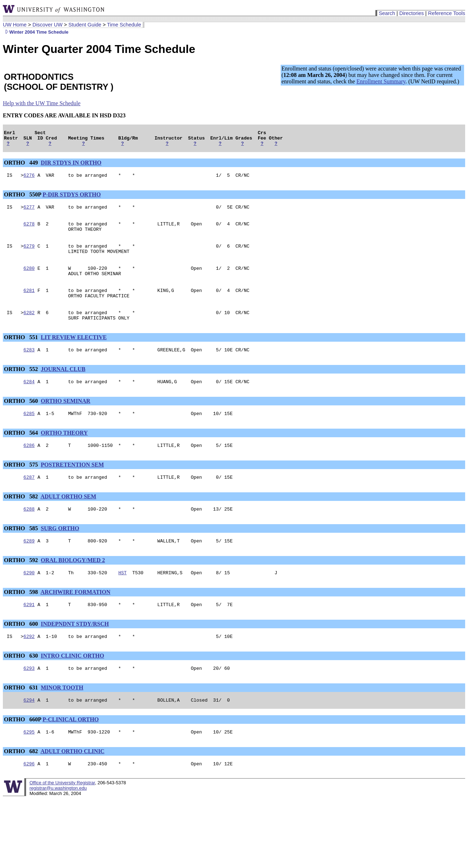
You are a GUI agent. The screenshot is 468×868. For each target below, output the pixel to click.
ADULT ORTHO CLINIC (72, 781)
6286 (29, 465)
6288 (29, 531)
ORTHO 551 (22, 353)
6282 (29, 327)
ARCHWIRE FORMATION (75, 617)
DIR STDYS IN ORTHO (71, 166)
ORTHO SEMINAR (66, 419)
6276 (29, 179)
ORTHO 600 (22, 650)
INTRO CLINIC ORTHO (72, 682)
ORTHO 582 (22, 518)
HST (122, 597)
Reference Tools (447, 13)
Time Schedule (124, 25)
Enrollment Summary (381, 81)
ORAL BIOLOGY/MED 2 (73, 584)
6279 (29, 254)
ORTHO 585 (22, 551)
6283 (29, 367)
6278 (29, 230)
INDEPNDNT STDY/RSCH (75, 650)
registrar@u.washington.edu (58, 819)
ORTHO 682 (22, 781)
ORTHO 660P (23, 748)
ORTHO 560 (22, 419)
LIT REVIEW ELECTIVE (74, 353)
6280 (29, 279)
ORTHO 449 (22, 166)
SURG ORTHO (60, 551)
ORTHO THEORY (64, 452)
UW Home (15, 25)
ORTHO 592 (22, 584)
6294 (29, 729)
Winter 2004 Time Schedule (36, 32)
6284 (29, 400)
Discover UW (48, 25)
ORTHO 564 (22, 452)
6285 (29, 433)
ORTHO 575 (22, 485)
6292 (29, 663)
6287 (29, 498)
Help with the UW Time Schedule (42, 103)
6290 (29, 597)
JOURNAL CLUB (63, 386)
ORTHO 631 (22, 715)
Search (387, 13)
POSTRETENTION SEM (72, 485)
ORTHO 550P (23, 199)
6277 (29, 212)
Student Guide (85, 25)
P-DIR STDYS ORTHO (72, 199)
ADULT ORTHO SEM (68, 518)
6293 (29, 696)
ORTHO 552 (22, 386)
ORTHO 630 (22, 682)
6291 (29, 630)
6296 (29, 795)
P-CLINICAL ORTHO (71, 748)
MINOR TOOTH (62, 715)
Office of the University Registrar (62, 814)
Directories (412, 13)
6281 (29, 303)
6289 (29, 564)
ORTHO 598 (22, 617)
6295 (29, 762)
